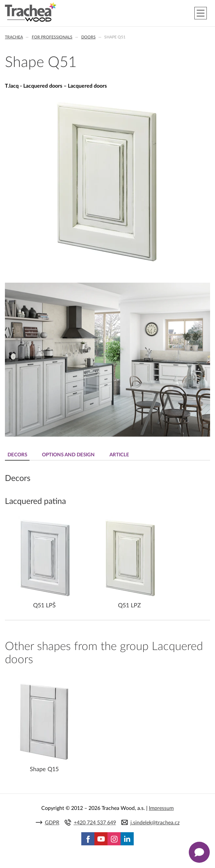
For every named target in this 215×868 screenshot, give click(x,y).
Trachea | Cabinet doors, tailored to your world (31, 12)
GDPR (52, 823)
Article (119, 455)
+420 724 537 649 (95, 823)
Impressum (161, 808)
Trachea (14, 37)
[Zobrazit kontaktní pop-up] (199, 852)
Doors (88, 37)
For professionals (52, 37)
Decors (17, 455)
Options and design (68, 455)
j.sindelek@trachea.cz (155, 823)
